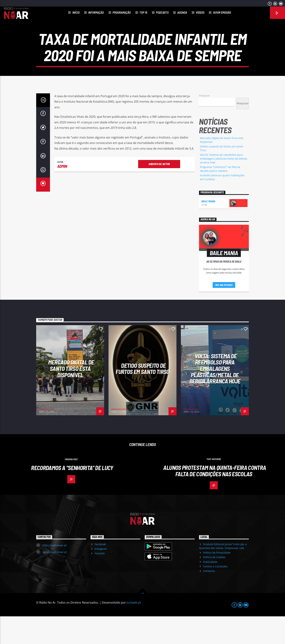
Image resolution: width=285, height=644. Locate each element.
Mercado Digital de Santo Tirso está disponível (71, 396)
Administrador (47, 437)
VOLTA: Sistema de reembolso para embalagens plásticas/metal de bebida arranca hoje (224, 186)
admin (62, 194)
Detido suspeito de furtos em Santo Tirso (142, 396)
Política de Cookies (214, 585)
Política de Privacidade (217, 580)
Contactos (209, 599)
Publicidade (210, 589)
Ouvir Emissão (222, 12)
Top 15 (143, 12)
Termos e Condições (215, 594)
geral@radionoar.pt (55, 580)
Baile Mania (208, 229)
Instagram (101, 576)
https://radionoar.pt (54, 573)
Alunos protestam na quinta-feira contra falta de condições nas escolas (215, 498)
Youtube (100, 581)
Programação (122, 12)
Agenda (182, 12)
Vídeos (200, 12)
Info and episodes (224, 313)
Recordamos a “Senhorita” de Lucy (72, 495)
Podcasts (162, 12)
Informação (96, 12)
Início (76, 12)
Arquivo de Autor (159, 192)
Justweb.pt (134, 630)
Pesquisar (204, 123)
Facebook (100, 572)
